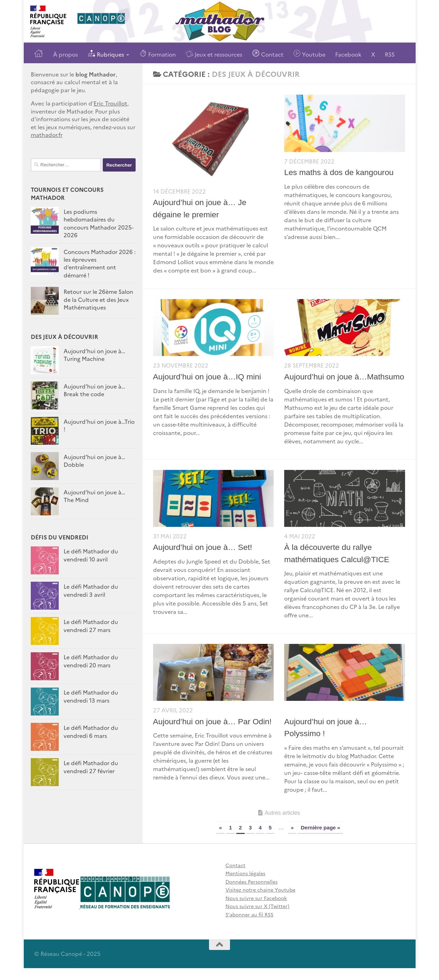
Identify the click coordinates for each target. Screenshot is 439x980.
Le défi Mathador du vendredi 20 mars (91, 661)
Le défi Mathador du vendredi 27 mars (91, 625)
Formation (157, 54)
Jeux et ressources (214, 54)
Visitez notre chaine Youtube (260, 902)
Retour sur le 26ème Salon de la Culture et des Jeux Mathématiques (98, 299)
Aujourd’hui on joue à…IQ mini (208, 377)
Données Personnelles (251, 893)
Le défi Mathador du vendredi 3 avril (91, 590)
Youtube (309, 54)
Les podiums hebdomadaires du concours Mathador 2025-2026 (99, 223)
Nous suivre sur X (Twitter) (257, 918)
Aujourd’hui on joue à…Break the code (94, 390)
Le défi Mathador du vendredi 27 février (91, 767)
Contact (268, 54)
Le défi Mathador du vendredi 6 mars (91, 731)
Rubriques (106, 54)
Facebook (348, 54)
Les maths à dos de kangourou (339, 172)
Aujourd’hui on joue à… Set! (203, 559)
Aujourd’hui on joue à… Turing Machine (94, 355)
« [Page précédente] (221, 839)
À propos (66, 54)
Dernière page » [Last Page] (320, 839)
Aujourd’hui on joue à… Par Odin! (213, 733)
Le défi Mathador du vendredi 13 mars (91, 696)
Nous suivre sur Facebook (256, 910)
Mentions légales (245, 885)
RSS (390, 54)
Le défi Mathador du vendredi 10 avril (91, 555)
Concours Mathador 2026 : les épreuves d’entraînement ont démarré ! (100, 263)
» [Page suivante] (292, 839)
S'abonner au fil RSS (249, 926)
